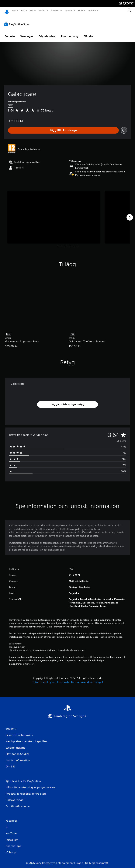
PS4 (32, 10)
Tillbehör (55, 10)
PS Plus (42, 10)
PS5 (23, 10)
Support (92, 10)
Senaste (10, 33)
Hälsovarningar (17, 643)
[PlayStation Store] (18, 21)
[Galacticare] (54, 214)
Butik (80, 10)
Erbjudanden (47, 33)
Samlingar (27, 33)
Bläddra (88, 33)
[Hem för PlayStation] (7, 10)
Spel (14, 10)
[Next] (130, 214)
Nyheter (69, 10)
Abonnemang (69, 33)
